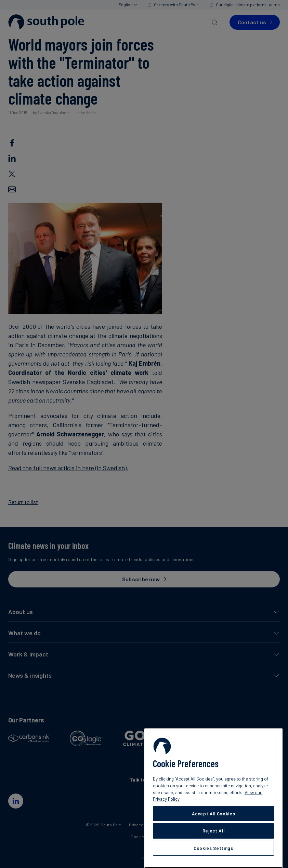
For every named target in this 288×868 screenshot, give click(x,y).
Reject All (214, 831)
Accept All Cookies (214, 814)
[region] (213, 798)
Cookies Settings (213, 848)
